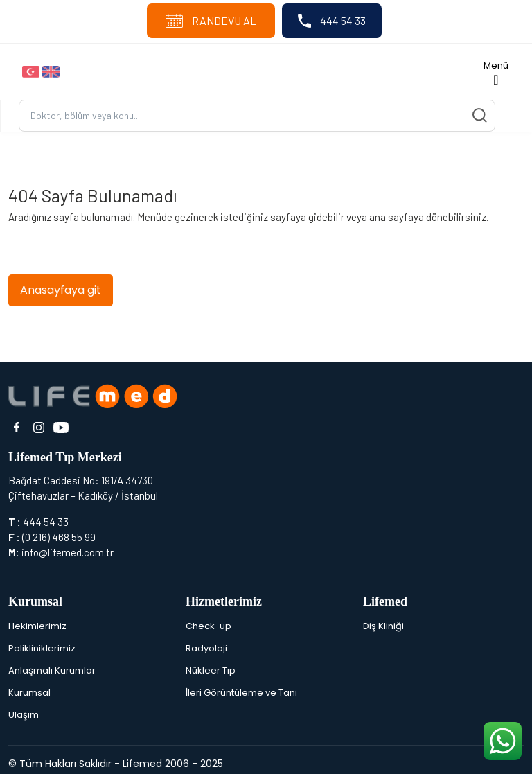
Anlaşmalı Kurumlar (52, 670)
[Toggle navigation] (496, 72)
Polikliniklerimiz (42, 648)
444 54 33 (332, 21)
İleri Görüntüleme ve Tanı (241, 693)
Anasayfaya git (61, 290)
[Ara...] (257, 116)
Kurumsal (29, 693)
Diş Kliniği (383, 626)
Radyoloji (206, 648)
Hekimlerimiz (37, 626)
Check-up (209, 626)
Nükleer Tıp (211, 670)
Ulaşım (24, 715)
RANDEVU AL (211, 21)
